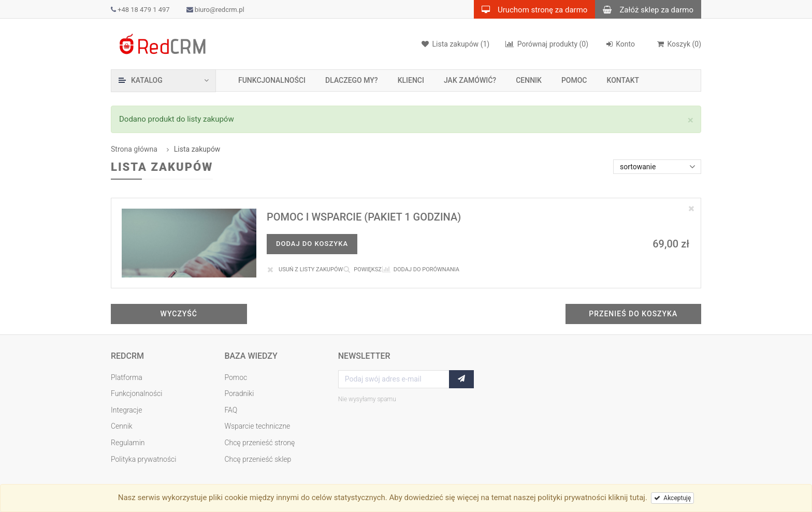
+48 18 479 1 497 (140, 10)
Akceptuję (672, 498)
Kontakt (623, 80)
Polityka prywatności (143, 459)
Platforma (127, 377)
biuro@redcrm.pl (215, 10)
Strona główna (134, 149)
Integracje (127, 410)
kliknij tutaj (627, 498)
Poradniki (239, 393)
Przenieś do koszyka (633, 314)
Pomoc (574, 80)
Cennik (529, 80)
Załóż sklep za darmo (644, 9)
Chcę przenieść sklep (258, 459)
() (679, 44)
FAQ (231, 410)
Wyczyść (179, 314)
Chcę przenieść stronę (259, 443)
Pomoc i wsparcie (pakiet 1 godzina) (364, 217)
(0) (547, 44)
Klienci (411, 80)
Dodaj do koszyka (312, 244)
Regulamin (128, 443)
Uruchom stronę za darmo (531, 9)
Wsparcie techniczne (257, 426)
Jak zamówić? (470, 80)
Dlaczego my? (352, 80)
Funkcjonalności (272, 80)
